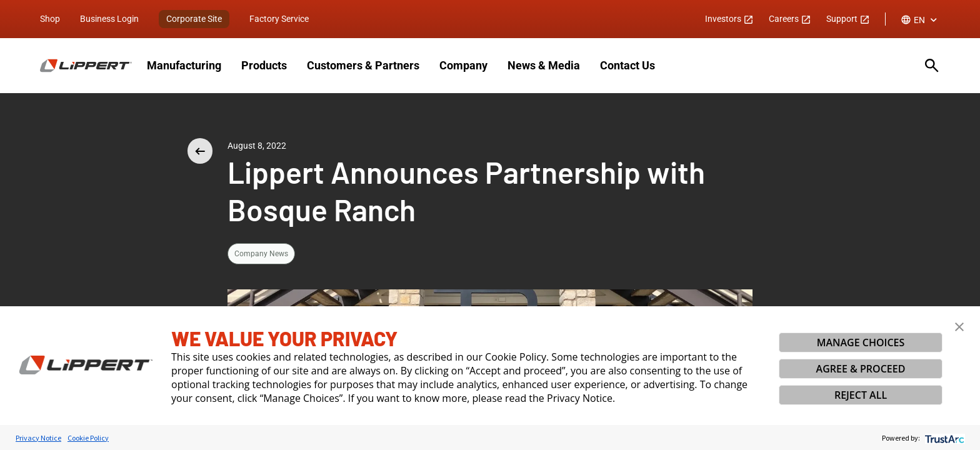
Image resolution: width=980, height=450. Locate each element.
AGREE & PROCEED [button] (861, 369)
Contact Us (627, 65)
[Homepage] (86, 66)
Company (463, 65)
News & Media (544, 65)
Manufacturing (184, 65)
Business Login (109, 19)
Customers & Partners (363, 65)
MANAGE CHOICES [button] (861, 342)
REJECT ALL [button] (861, 395)
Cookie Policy (88, 438)
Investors (729, 19)
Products (264, 65)
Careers (790, 19)
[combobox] (920, 20)
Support (848, 19)
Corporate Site (194, 19)
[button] (959, 327)
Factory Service (279, 19)
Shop (50, 19)
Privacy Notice (38, 438)
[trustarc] (943, 438)
